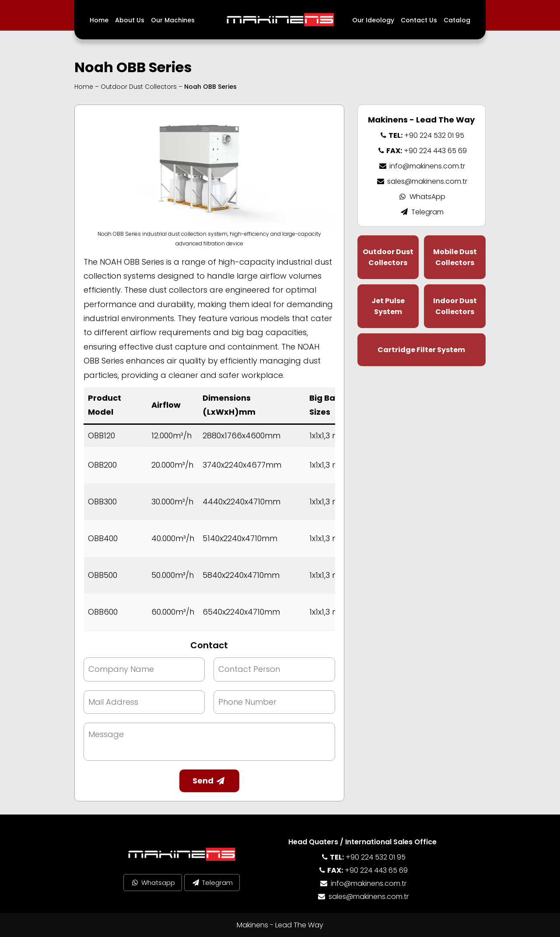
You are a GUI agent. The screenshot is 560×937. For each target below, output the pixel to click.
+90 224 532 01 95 (422, 135)
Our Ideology (373, 20)
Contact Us (419, 20)
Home (99, 20)
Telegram (421, 212)
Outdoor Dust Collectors (139, 87)
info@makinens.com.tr (422, 166)
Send (209, 781)
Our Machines (173, 20)
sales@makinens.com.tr (422, 181)
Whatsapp (153, 883)
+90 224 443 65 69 (421, 151)
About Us (130, 20)
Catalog (457, 20)
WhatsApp (421, 197)
